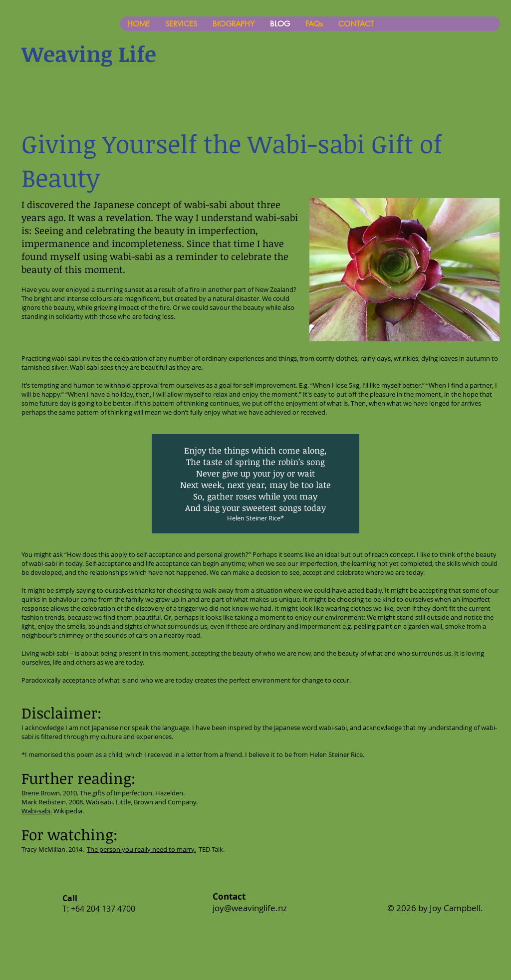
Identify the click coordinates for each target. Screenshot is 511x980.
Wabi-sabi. (37, 811)
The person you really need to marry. (141, 849)
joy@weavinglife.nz (250, 908)
